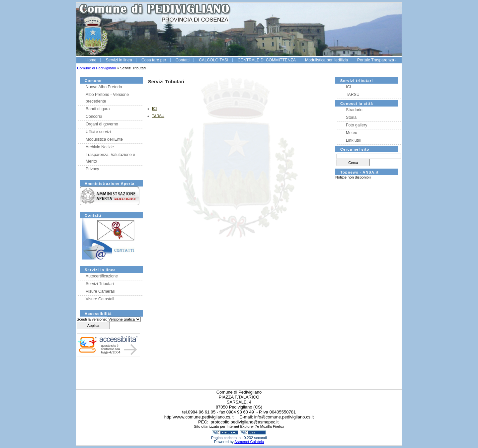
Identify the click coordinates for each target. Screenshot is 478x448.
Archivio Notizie (100, 147)
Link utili (353, 140)
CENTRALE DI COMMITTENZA (267, 60)
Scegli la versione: (92, 319)
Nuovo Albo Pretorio (104, 87)
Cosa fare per (154, 60)
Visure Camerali (100, 291)
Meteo (352, 133)
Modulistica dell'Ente (104, 139)
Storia (351, 117)
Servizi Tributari (100, 284)
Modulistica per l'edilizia (326, 60)
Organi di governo (102, 124)
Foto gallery (357, 125)
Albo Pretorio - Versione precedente (107, 98)
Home (91, 60)
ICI (349, 87)
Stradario (354, 110)
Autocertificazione (102, 276)
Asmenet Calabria (249, 442)
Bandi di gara (98, 109)
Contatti (183, 60)
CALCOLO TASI (214, 60)
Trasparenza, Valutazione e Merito (110, 158)
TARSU (353, 95)
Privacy (92, 169)
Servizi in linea (119, 60)
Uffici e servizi (98, 132)
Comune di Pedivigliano (97, 68)
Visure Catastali (100, 299)
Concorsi (94, 116)
